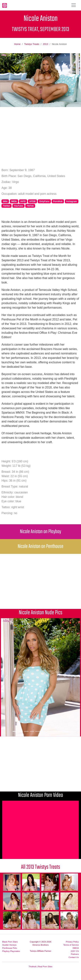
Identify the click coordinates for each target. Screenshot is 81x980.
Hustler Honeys (9, 945)
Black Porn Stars (10, 942)
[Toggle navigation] (74, 5)
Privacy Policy (72, 942)
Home (17, 44)
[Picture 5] (38, 731)
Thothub (32, 967)
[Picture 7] (49, 731)
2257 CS (75, 951)
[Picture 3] (26, 731)
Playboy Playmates (11, 951)
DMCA (76, 948)
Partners (75, 954)
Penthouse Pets (10, 948)
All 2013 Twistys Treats (40, 867)
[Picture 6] (43, 731)
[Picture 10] (66, 731)
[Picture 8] (55, 731)
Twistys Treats (32, 44)
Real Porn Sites (45, 967)
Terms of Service (71, 945)
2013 (46, 44)
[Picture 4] (32, 731)
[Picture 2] (21, 731)
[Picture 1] (15, 731)
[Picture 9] (60, 731)
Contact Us (74, 957)
